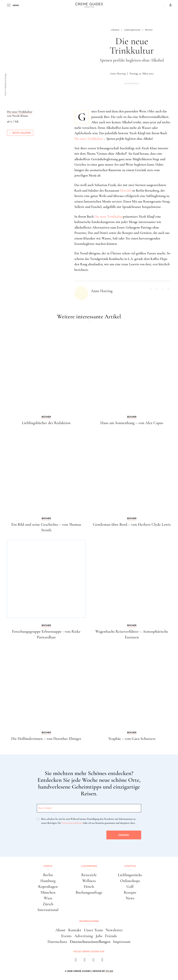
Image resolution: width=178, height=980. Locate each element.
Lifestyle (130, 866)
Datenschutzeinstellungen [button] (90, 942)
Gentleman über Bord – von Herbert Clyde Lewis (132, 525)
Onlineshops (130, 881)
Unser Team (93, 930)
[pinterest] (93, 961)
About (60, 930)
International (48, 910)
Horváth (126, 191)
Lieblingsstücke (130, 875)
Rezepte (130, 892)
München (48, 892)
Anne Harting (118, 74)
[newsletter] (102, 961)
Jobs (99, 936)
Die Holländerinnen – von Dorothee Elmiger (46, 739)
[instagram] (85, 961)
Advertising (84, 936)
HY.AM (109, 971)
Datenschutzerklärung (72, 823)
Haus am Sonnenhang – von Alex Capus (132, 423)
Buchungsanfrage (89, 892)
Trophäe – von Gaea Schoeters (132, 739)
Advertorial (132, 84)
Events (66, 936)
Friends (111, 936)
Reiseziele (89, 875)
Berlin (48, 875)
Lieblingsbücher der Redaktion (46, 423)
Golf (130, 887)
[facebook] (76, 961)
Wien (48, 898)
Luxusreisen (89, 866)
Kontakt (75, 930)
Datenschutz (57, 942)
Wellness (89, 881)
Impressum (122, 942)
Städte (48, 866)
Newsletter (114, 930)
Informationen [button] (89, 921)
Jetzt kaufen (20, 133)
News (130, 898)
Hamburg (48, 881)
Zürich (48, 904)
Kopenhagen (48, 887)
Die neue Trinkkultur (89, 139)
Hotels (89, 887)
